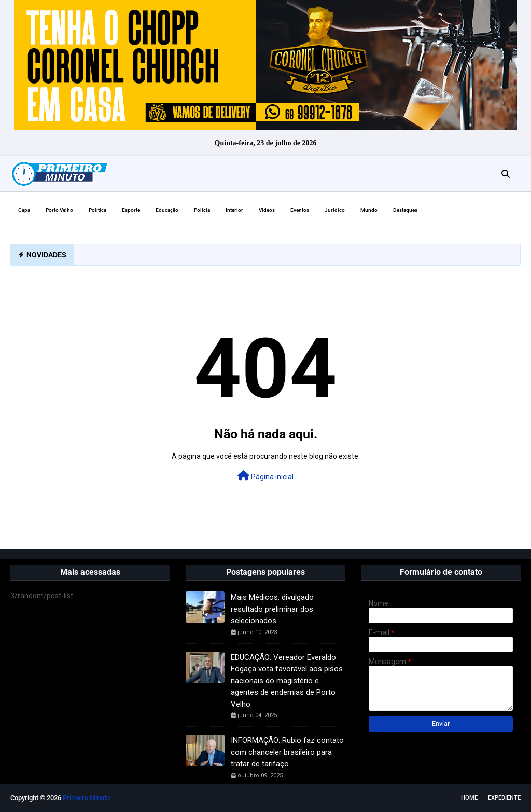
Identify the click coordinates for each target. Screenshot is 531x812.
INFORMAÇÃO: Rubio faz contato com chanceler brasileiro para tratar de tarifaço (287, 752)
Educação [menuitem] (167, 210)
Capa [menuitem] (24, 210)
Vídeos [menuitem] (267, 210)
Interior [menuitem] (234, 210)
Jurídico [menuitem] (335, 210)
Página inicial (265, 476)
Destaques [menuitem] (405, 210)
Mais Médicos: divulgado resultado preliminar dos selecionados (272, 609)
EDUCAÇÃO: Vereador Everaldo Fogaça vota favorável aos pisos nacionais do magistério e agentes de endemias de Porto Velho (287, 681)
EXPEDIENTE (504, 798)
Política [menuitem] (97, 210)
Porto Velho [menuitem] (59, 210)
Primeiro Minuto (86, 798)
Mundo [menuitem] (369, 210)
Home (469, 798)
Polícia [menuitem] (202, 210)
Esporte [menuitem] (131, 210)
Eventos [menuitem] (300, 210)
